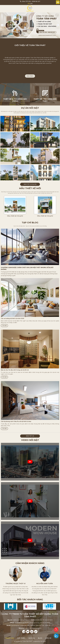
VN (29, 4)
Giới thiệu (21, 638)
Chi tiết (4, 326)
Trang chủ (10, 638)
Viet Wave (43, 641)
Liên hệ (48, 638)
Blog (40, 638)
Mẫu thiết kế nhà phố (15, 216)
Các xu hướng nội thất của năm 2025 (13, 318)
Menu (58, 2)
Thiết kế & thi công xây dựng (15, 100)
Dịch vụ (32, 638)
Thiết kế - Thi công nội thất (45, 100)
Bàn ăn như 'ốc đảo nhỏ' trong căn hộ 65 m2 (15, 370)
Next (58, 25)
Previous (2, 25)
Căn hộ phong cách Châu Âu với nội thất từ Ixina (16, 421)
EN (31, 4)
